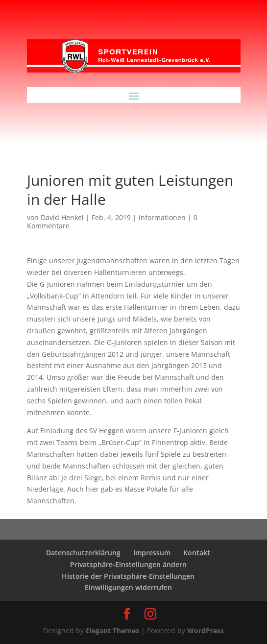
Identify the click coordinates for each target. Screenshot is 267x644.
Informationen (162, 217)
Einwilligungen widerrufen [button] (128, 587)
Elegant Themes (112, 631)
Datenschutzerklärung (83, 553)
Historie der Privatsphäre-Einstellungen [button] (128, 576)
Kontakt (197, 553)
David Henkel (62, 217)
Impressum (152, 553)
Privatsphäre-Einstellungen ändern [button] (128, 564)
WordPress (206, 631)
